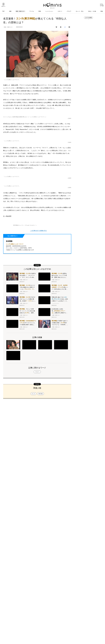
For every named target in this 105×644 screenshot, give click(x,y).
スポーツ (60, 11)
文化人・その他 (92, 11)
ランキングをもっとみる (86, 181)
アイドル (32, 11)
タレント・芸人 (80, 11)
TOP (3, 11)
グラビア (69, 11)
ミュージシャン (49, 11)
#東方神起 (41, 564)
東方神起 (19, 88)
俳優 (10, 11)
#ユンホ (33, 564)
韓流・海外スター (20, 11)
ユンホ (25, 88)
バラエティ (37, 542)
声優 (40, 11)
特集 (102, 11)
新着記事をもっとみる (85, 107)
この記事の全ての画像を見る (38, 384)
